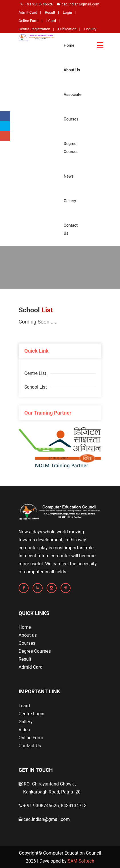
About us (28, 635)
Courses (71, 119)
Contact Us (71, 229)
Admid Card (31, 667)
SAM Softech (81, 861)
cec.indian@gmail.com (78, 4)
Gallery (70, 201)
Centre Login (31, 714)
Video (24, 730)
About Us (72, 70)
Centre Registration (34, 29)
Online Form (29, 21)
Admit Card (28, 12)
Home (69, 45)
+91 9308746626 (37, 4)
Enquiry (90, 29)
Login (67, 12)
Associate (73, 95)
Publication (67, 29)
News (69, 176)
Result (50, 12)
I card (24, 706)
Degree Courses (71, 148)
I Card (51, 21)
